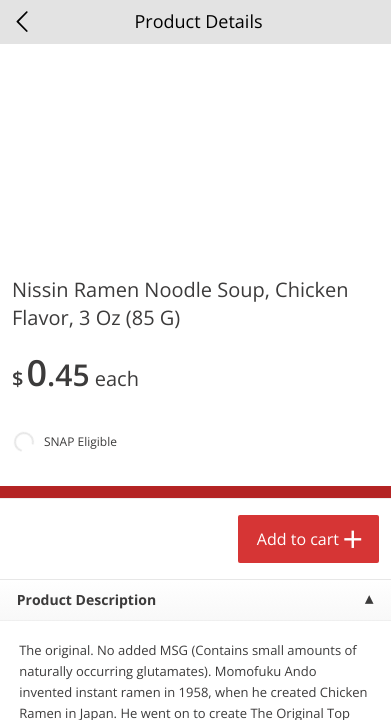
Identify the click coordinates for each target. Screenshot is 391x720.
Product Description (86, 600)
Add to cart (298, 539)
